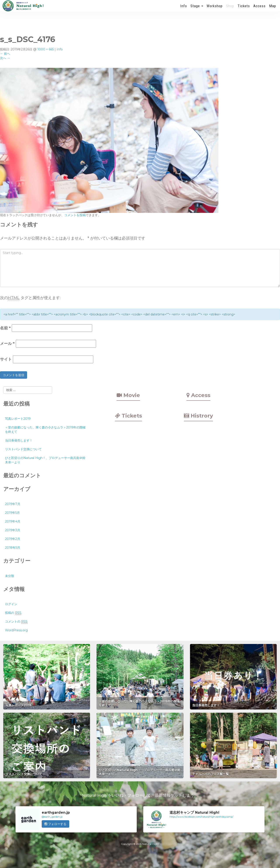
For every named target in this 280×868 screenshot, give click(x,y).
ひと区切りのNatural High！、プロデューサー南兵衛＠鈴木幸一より (45, 460)
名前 (5, 328)
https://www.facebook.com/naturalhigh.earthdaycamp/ (201, 817)
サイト (6, 359)
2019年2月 (13, 539)
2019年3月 (13, 530)
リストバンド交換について (23, 449)
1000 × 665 (46, 49)
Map (273, 10)
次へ (5, 58)
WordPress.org (16, 630)
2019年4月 (13, 521)
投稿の (13, 613)
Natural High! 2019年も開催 (23, 10)
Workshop (215, 10)
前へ (5, 54)
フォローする (55, 824)
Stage (197, 10)
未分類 (10, 576)
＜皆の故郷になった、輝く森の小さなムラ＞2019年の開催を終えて (45, 430)
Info (184, 10)
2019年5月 (12, 513)
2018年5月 (13, 548)
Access (259, 10)
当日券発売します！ (19, 440)
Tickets (244, 10)
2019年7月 (13, 504)
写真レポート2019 (18, 419)
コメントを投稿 (75, 215)
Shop (230, 10)
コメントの (16, 622)
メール (7, 344)
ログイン (11, 604)
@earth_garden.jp (52, 817)
